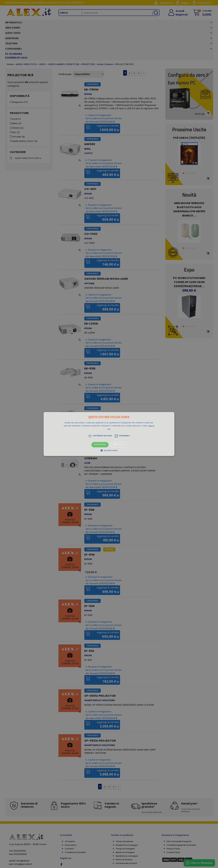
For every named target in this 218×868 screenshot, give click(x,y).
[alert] (109, 434)
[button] (109, 434)
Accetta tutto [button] (100, 445)
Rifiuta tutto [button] (119, 445)
